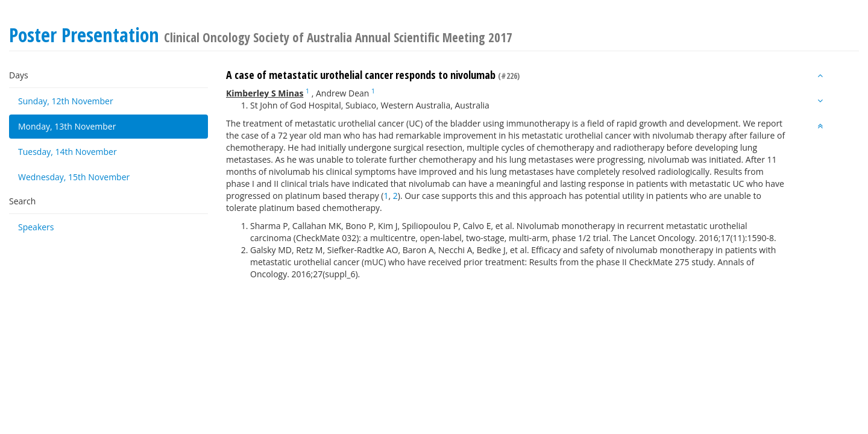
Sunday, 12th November (66, 101)
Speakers (36, 227)
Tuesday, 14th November (68, 152)
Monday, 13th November (67, 126)
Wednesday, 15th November (74, 177)
